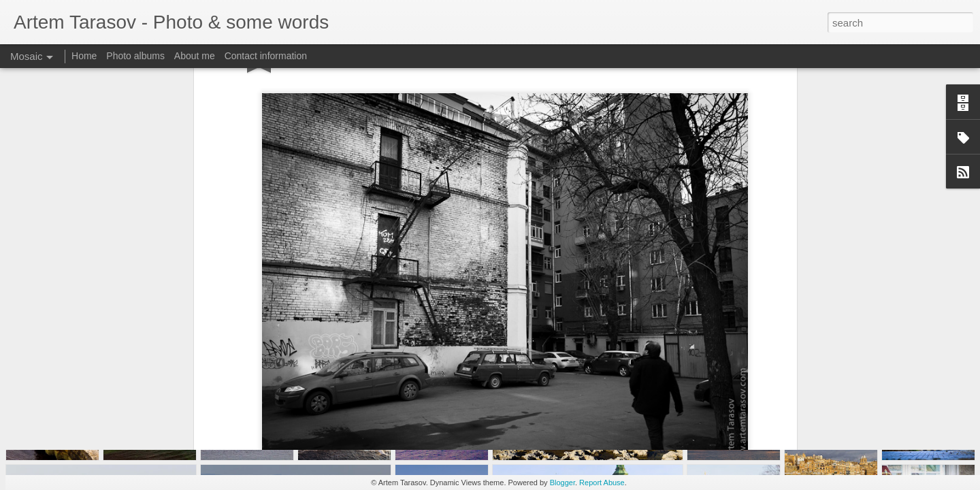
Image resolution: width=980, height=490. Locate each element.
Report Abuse (602, 483)
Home (84, 56)
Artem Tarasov (551, 365)
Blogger (562, 483)
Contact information (266, 56)
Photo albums (135, 56)
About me (195, 56)
